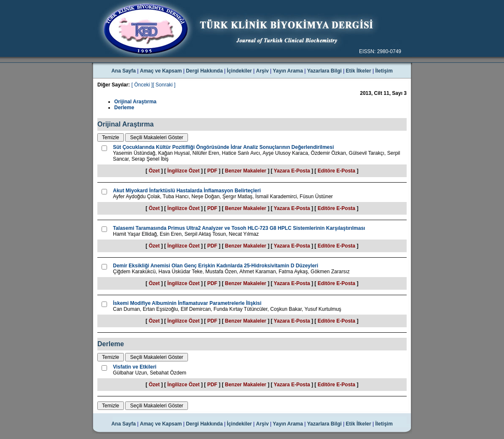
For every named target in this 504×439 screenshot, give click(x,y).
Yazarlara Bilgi (324, 71)
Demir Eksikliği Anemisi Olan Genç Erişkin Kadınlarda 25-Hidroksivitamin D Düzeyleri (216, 266)
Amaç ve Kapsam (161, 71)
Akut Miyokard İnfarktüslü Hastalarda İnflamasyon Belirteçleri (187, 191)
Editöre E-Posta (336, 171)
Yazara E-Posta (292, 171)
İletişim (384, 71)
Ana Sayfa (123, 71)
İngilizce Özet (184, 171)
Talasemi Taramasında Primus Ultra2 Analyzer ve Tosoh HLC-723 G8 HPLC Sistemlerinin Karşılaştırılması (239, 228)
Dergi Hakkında (204, 71)
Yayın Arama (288, 71)
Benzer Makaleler (246, 171)
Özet (154, 171)
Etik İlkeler (359, 71)
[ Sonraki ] (164, 85)
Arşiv (263, 71)
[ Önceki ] (142, 85)
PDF (212, 171)
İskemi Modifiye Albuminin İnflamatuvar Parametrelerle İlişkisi (187, 303)
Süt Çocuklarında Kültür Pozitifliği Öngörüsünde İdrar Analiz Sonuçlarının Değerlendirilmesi (223, 147)
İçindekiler (239, 71)
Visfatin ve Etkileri (135, 367)
